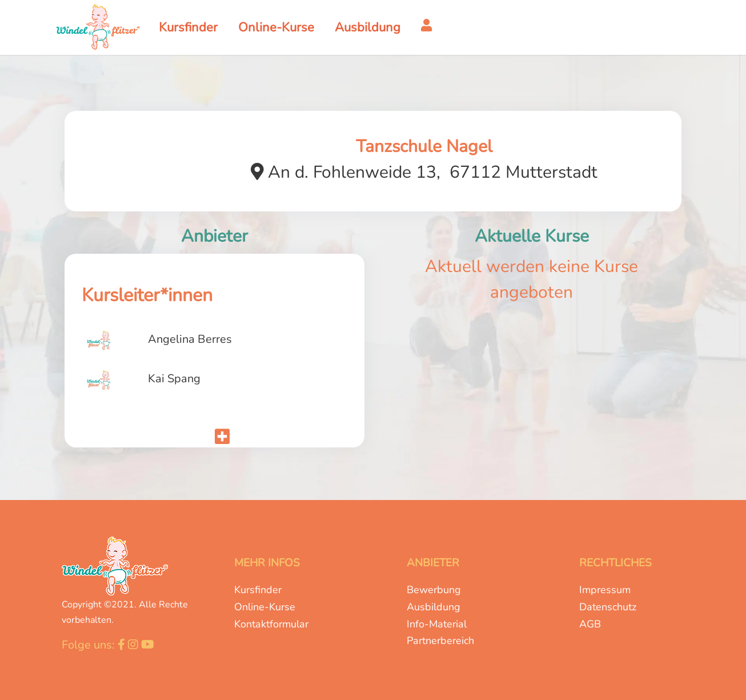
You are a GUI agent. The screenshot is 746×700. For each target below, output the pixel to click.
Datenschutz (608, 607)
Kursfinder (258, 590)
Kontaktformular (271, 624)
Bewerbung (434, 590)
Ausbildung (434, 607)
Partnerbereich (440, 641)
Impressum (605, 590)
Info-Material (437, 624)
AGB (590, 624)
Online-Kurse (265, 607)
